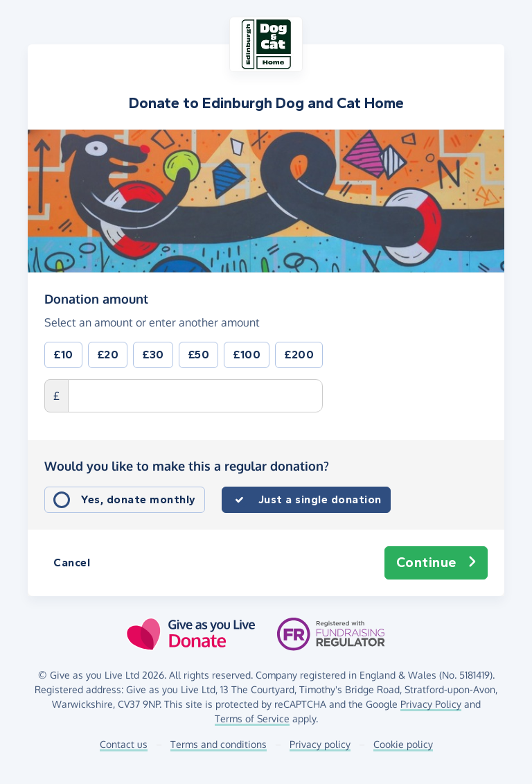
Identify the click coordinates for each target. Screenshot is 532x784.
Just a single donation (320, 499)
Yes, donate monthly (139, 499)
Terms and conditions (219, 744)
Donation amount (96, 298)
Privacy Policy (431, 704)
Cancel (72, 563)
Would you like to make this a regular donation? (187, 466)
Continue (436, 563)
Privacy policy (320, 744)
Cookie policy (403, 744)
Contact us (124, 744)
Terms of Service (252, 718)
